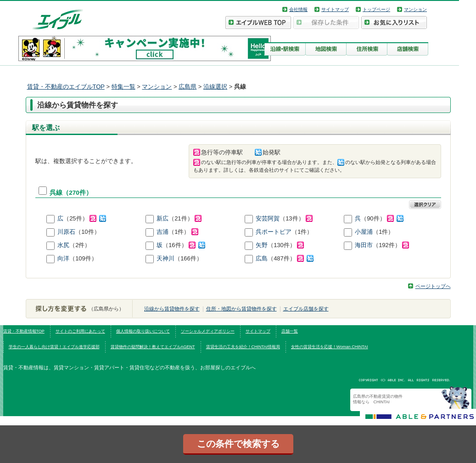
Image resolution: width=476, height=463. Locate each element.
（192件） (391, 245)
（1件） (183, 232)
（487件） (291, 258)
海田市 (364, 245)
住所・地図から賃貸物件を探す (241, 309)
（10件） (87, 232)
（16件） (184, 245)
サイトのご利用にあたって (80, 331)
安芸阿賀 (268, 218)
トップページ (376, 9)
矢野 (262, 245)
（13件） (296, 218)
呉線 (56, 193)
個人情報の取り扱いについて (143, 331)
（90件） (382, 218)
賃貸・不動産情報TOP (24, 331)
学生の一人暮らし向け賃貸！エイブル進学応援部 (54, 347)
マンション (415, 9)
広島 (262, 258)
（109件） (83, 258)
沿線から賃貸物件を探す (172, 309)
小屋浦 (364, 232)
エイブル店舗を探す (306, 309)
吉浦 (162, 232)
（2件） (80, 245)
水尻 (63, 245)
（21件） (185, 218)
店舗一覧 (290, 331)
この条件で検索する (238, 444)
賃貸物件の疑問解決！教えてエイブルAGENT (153, 347)
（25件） (85, 218)
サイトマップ (335, 9)
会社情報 (298, 9)
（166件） (188, 258)
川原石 (66, 232)
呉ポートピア (274, 232)
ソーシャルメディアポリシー (208, 331)
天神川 (165, 258)
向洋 (63, 258)
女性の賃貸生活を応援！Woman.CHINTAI (330, 347)
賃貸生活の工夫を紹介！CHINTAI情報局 (243, 347)
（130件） (286, 245)
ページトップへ (433, 286)
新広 (162, 218)
